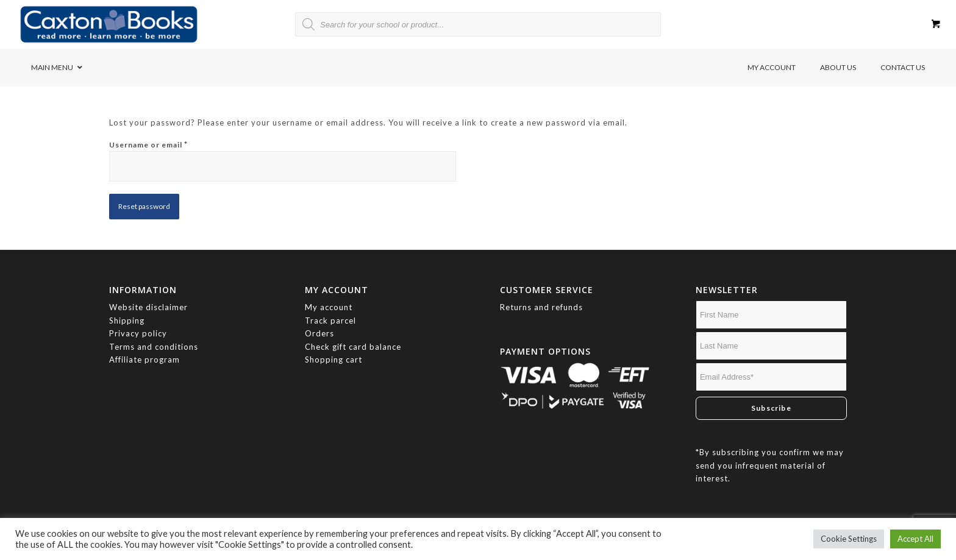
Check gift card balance (353, 347)
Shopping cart (334, 360)
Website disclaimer (148, 307)
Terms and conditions (154, 347)
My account (329, 307)
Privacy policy (139, 333)
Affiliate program (144, 360)
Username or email (148, 144)
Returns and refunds (541, 307)
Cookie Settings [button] (849, 539)
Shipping (127, 321)
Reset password (144, 206)
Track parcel (330, 321)
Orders (319, 333)
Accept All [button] (915, 539)
